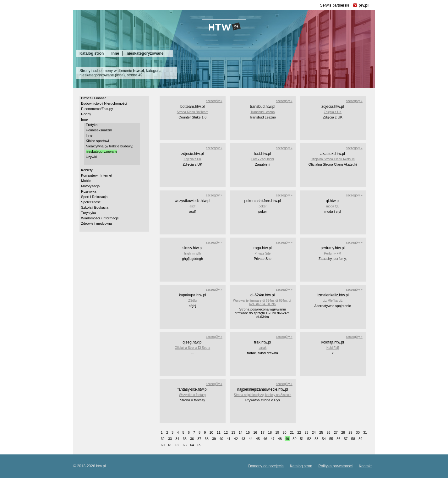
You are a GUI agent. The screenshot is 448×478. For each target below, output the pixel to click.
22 (299, 432)
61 (170, 445)
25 (321, 432)
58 (353, 439)
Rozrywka (89, 191)
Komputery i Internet (97, 175)
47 (272, 439)
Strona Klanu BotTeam (193, 112)
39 (214, 439)
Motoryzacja (90, 186)
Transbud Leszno (262, 112)
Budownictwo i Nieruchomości (104, 103)
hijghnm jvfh (192, 253)
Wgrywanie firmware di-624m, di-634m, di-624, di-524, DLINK (263, 302)
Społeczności (91, 202)
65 (199, 445)
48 (280, 439)
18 (270, 432)
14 (241, 432)
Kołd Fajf (333, 348)
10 (211, 432)
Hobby (86, 114)
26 (328, 432)
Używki (91, 157)
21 (292, 432)
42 (236, 439)
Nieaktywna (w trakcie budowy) (110, 146)
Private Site (262, 253)
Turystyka (88, 213)
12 (226, 432)
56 (338, 439)
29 (350, 432)
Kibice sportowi (97, 141)
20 (285, 432)
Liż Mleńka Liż (333, 301)
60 (163, 445)
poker (262, 206)
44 (250, 439)
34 (177, 439)
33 (170, 439)
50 (294, 439)
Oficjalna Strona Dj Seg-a (192, 348)
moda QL (333, 206)
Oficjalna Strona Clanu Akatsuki (333, 159)
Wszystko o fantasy (193, 395)
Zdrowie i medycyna (96, 223)
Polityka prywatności (336, 466)
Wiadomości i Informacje (100, 218)
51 (302, 439)
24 (314, 432)
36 (192, 439)
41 (229, 439)
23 (306, 432)
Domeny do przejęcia (266, 466)
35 (185, 439)
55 (331, 439)
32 (163, 439)
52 (309, 439)
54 (324, 439)
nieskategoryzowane (145, 53)
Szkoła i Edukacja (95, 207)
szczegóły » (214, 101)
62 (177, 445)
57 (346, 439)
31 (365, 432)
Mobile (86, 181)
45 (258, 439)
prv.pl (363, 5)
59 (360, 439)
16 (255, 432)
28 (343, 432)
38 (207, 439)
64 (192, 445)
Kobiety (87, 170)
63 (185, 445)
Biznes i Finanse (94, 98)
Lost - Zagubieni (263, 159)
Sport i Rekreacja (94, 197)
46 (265, 439)
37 (199, 439)
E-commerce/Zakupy (97, 109)
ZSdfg (192, 301)
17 (263, 432)
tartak (262, 348)
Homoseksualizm (99, 130)
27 (336, 432)
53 (316, 439)
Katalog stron (92, 53)
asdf (192, 206)
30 (358, 432)
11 (219, 432)
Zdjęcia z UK (333, 112)
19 (277, 432)
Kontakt (365, 466)
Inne (115, 53)
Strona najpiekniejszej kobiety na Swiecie (262, 395)
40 (221, 439)
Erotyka (92, 125)
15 (248, 432)
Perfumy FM (333, 253)
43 (243, 439)
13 (233, 432)
